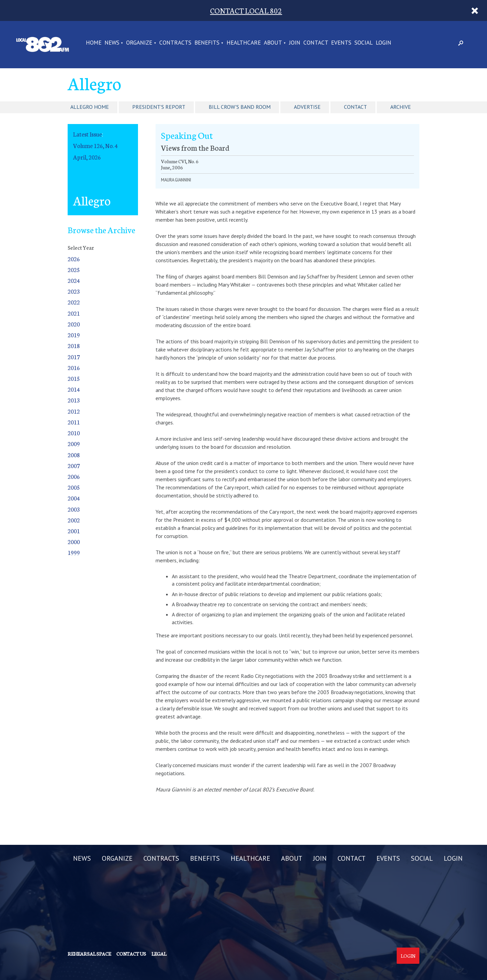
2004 (74, 498)
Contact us (131, 954)
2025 (74, 269)
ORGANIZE (139, 43)
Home (94, 43)
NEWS (112, 43)
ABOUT (273, 43)
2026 (74, 259)
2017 (74, 357)
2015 (74, 378)
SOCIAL (364, 43)
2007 (74, 465)
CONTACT (316, 43)
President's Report (159, 107)
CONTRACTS (175, 43)
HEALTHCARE (244, 43)
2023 (74, 291)
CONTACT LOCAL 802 (246, 10)
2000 (74, 542)
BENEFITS (207, 43)
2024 (74, 280)
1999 (74, 552)
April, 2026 (87, 157)
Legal (159, 954)
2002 (74, 520)
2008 (74, 455)
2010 (74, 433)
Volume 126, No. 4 (95, 145)
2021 (74, 313)
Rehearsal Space (89, 954)
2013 (74, 400)
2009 (74, 444)
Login (408, 956)
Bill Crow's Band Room (240, 107)
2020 (74, 324)
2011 (74, 422)
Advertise (307, 107)
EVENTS (341, 43)
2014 (74, 389)
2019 (74, 335)
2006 (74, 476)
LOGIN (384, 43)
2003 (74, 509)
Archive (401, 107)
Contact (355, 107)
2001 (74, 531)
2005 (74, 487)
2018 (74, 346)
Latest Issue (87, 134)
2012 (74, 411)
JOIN (295, 43)
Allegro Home (90, 107)
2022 (74, 302)
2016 (74, 367)
